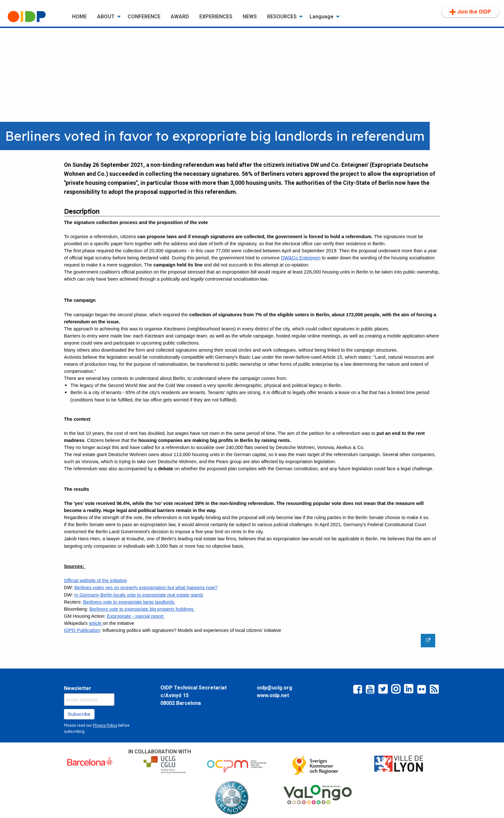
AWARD (180, 17)
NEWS (250, 17)
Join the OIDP (470, 12)
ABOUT (106, 17)
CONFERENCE (144, 17)
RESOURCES (282, 17)
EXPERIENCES (216, 17)
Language (322, 17)
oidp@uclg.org (274, 688)
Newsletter (78, 688)
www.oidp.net (273, 695)
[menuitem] (35, 17)
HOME (79, 17)
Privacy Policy (105, 725)
